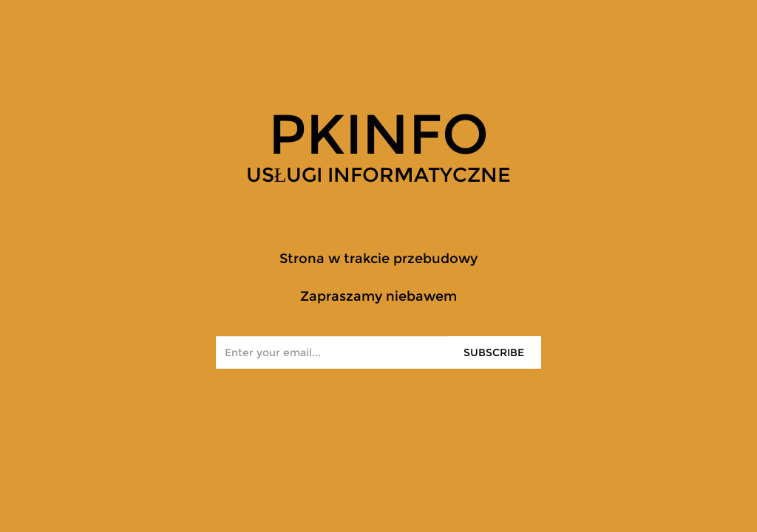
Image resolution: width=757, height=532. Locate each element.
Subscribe (494, 352)
